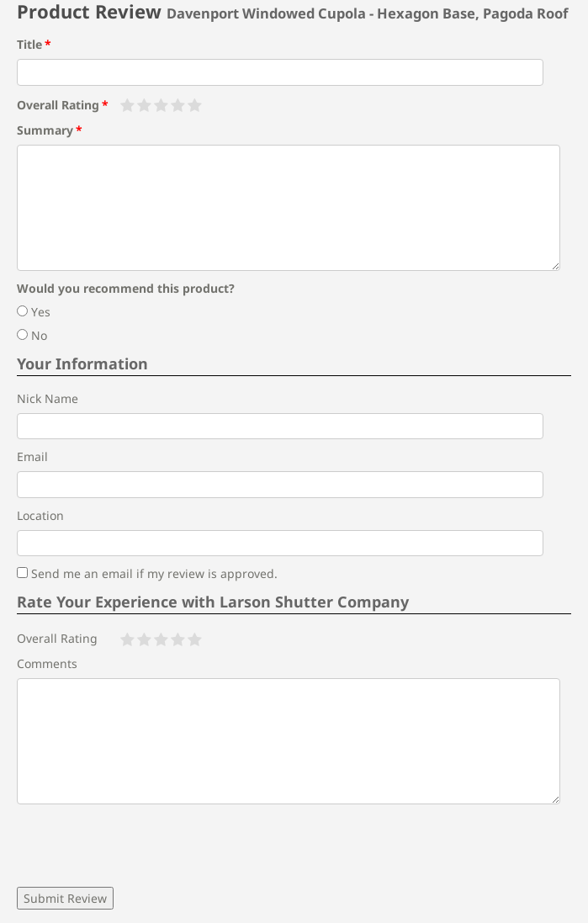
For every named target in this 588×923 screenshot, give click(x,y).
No (32, 335)
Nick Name (48, 398)
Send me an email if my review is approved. (147, 573)
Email (32, 456)
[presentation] (145, 846)
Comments (47, 663)
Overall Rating (58, 105)
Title (29, 44)
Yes (34, 312)
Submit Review (65, 898)
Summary (45, 130)
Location (40, 515)
